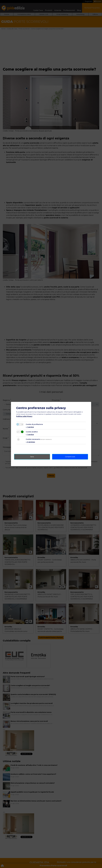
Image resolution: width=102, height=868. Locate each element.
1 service (30, 427)
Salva (32, 457)
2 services (30, 442)
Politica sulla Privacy (24, 416)
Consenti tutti (70, 457)
